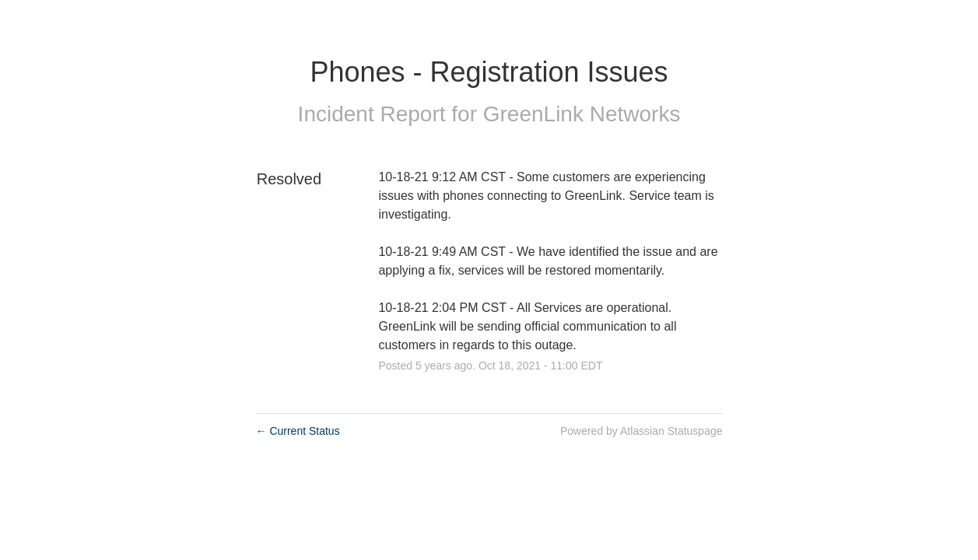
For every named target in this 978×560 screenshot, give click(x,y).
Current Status (298, 431)
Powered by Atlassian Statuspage (641, 431)
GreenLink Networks (582, 114)
